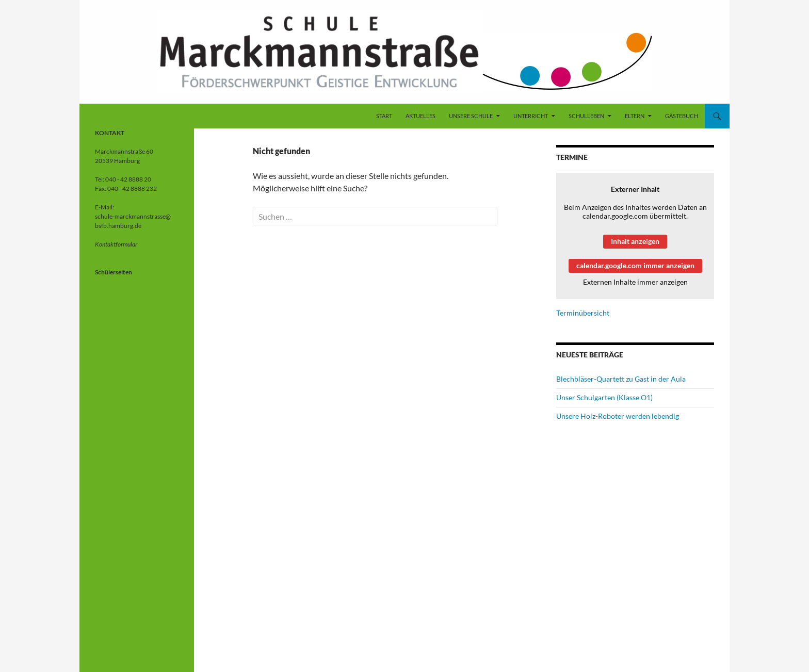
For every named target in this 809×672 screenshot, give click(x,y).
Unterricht (531, 116)
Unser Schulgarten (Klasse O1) (604, 397)
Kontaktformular (116, 244)
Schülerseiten (114, 272)
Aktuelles (420, 116)
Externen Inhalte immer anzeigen (635, 282)
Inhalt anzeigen (635, 241)
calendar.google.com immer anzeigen (635, 265)
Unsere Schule (471, 116)
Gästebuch (682, 116)
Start (384, 116)
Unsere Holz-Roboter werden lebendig (618, 416)
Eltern (635, 116)
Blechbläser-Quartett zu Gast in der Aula (621, 379)
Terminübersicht (583, 313)
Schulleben (586, 116)
